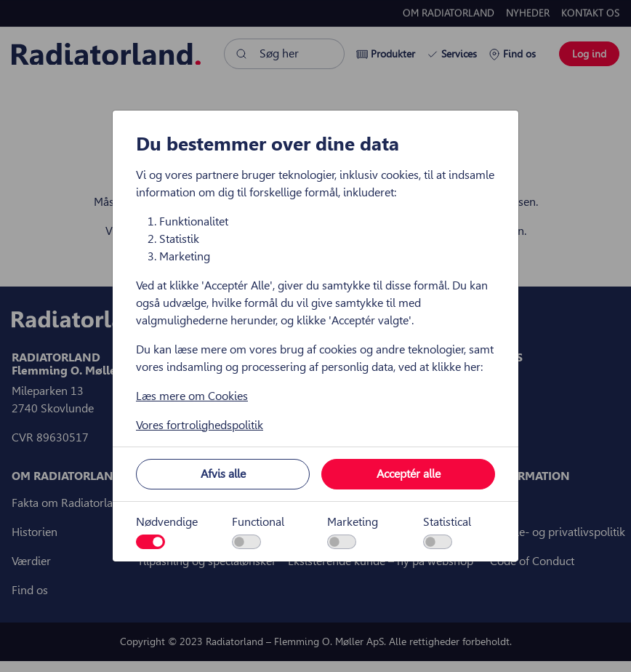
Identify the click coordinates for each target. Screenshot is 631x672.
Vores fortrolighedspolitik (200, 425)
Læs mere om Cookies (192, 396)
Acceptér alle (409, 474)
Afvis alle (223, 474)
